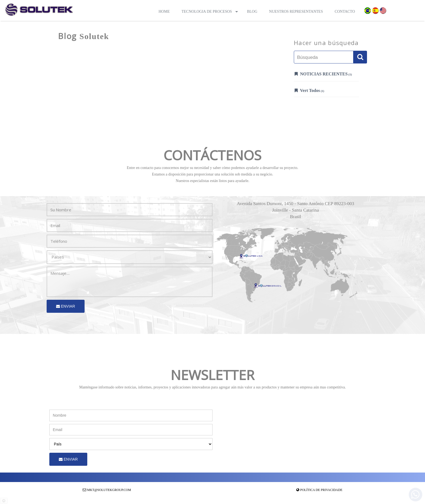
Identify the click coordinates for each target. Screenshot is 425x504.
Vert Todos (309, 90)
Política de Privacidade (321, 490)
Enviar (66, 306)
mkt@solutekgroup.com (109, 490)
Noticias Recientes (323, 74)
